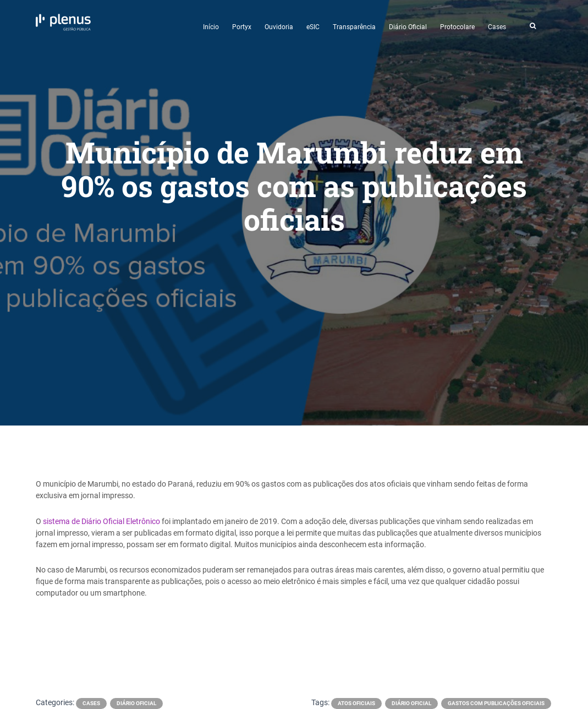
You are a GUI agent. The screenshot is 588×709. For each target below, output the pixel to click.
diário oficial (411, 703)
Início (211, 27)
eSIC (313, 27)
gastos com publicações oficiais (496, 703)
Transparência (354, 27)
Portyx (242, 27)
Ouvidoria (279, 27)
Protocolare (457, 27)
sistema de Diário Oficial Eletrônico (101, 521)
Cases (497, 27)
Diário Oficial (408, 27)
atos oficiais (356, 703)
